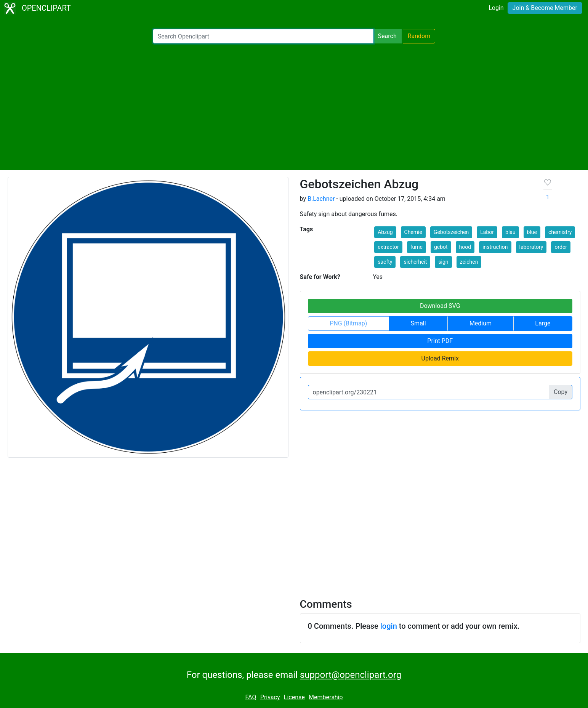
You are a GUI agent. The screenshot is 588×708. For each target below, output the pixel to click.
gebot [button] (441, 247)
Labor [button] (487, 232)
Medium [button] (481, 323)
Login (496, 8)
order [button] (561, 247)
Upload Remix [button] (440, 358)
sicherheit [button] (415, 262)
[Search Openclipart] (263, 36)
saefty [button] (385, 262)
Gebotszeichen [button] (451, 232)
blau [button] (510, 232)
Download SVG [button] (440, 306)
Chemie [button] (413, 232)
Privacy (270, 697)
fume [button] (417, 247)
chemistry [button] (560, 232)
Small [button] (418, 323)
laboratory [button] (531, 247)
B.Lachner (321, 199)
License (294, 697)
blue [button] (532, 232)
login (389, 626)
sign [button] (443, 262)
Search (387, 36)
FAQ (251, 697)
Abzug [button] (385, 232)
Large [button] (543, 323)
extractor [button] (388, 247)
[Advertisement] (294, 107)
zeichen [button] (469, 262)
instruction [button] (495, 247)
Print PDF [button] (440, 341)
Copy (561, 392)
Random (419, 36)
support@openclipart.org (351, 675)
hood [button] (465, 247)
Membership (326, 697)
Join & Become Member (545, 8)
